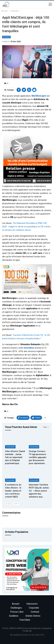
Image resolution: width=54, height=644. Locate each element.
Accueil (16, 604)
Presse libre (17, 612)
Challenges (16, 608)
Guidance (14, 616)
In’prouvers (32, 604)
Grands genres (33, 616)
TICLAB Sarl (27, 631)
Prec (9, 504)
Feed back (25, 620)
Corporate (6, 37)
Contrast (35, 612)
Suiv (16, 504)
